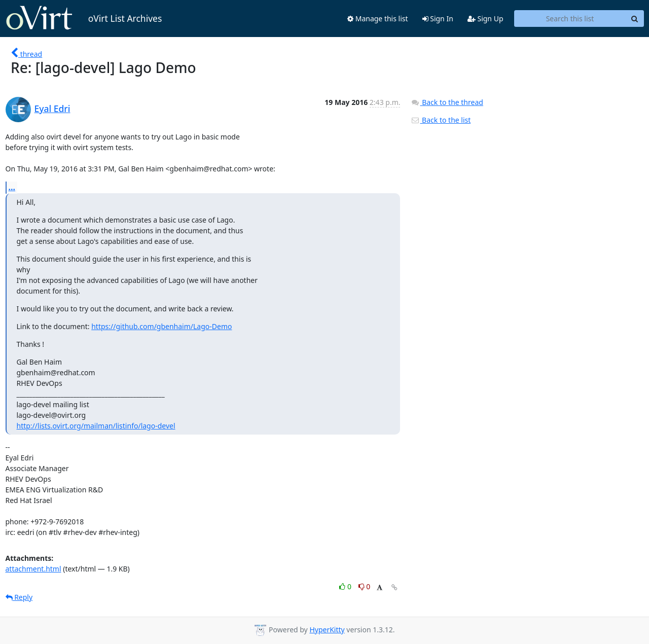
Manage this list (378, 19)
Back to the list (441, 120)
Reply (19, 597)
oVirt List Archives (84, 18)
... (12, 187)
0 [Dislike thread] (365, 586)
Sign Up (485, 19)
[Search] (635, 19)
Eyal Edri (52, 109)
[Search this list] (570, 19)
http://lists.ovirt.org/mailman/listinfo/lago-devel (96, 426)
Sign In (438, 19)
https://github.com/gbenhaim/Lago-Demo (161, 326)
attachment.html (33, 569)
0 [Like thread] (346, 586)
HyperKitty (327, 630)
